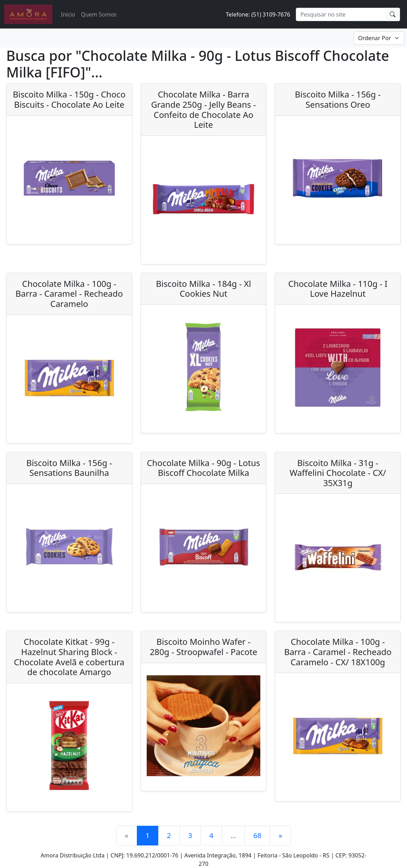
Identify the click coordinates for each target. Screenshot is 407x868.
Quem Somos (99, 14)
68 (257, 835)
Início (68, 14)
